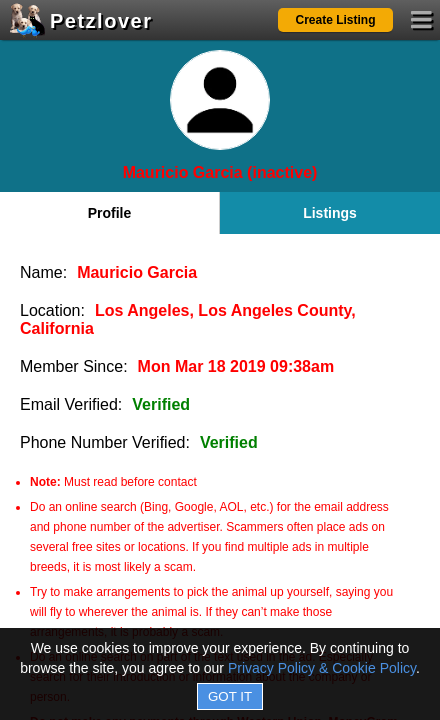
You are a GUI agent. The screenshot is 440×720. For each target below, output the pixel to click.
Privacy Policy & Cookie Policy (322, 668)
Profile (110, 213)
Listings (330, 213)
